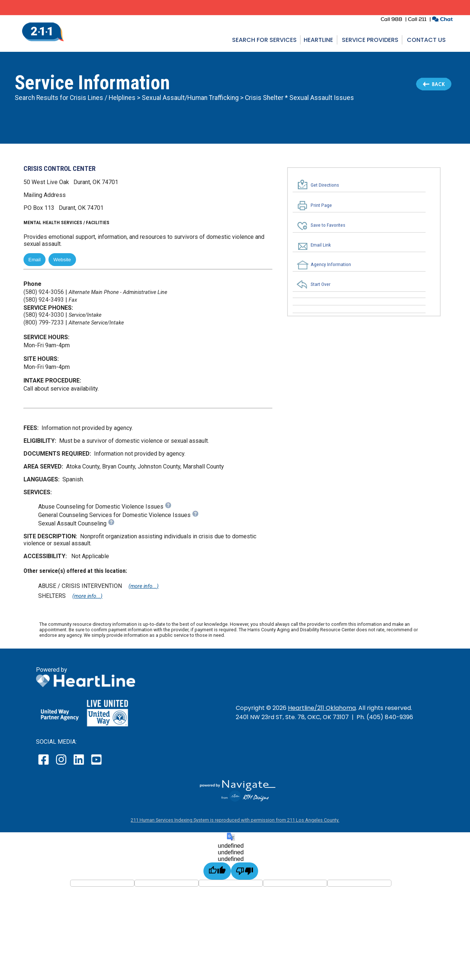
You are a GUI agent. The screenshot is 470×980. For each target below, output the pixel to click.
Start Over (321, 284)
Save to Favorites (328, 225)
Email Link (321, 245)
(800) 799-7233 (44, 322)
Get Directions (325, 185)
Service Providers (370, 40)
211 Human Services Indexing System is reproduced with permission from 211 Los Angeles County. (235, 820)
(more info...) (144, 586)
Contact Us (426, 40)
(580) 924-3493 (44, 300)
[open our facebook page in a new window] (44, 764)
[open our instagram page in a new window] (62, 764)
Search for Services (264, 40)
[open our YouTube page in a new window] (96, 764)
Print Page (321, 205)
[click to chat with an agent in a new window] (442, 20)
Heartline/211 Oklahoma (322, 708)
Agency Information (331, 264)
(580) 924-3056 (44, 292)
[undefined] (217, 871)
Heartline (318, 40)
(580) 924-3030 (44, 315)
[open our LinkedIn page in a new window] (79, 764)
